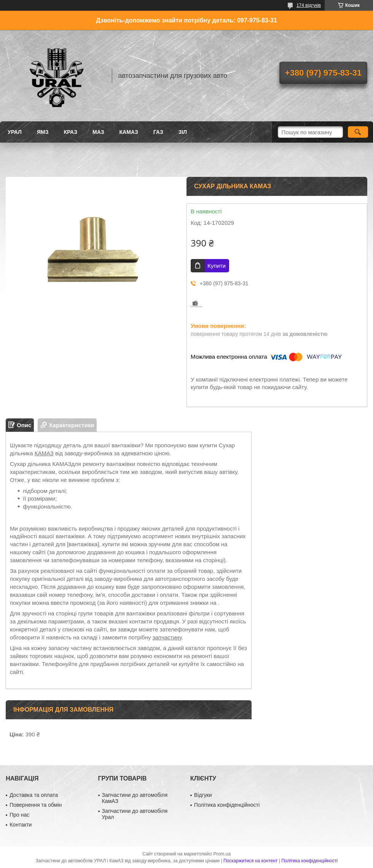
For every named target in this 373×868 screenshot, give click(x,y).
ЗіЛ (183, 132)
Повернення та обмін (36, 805)
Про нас (19, 815)
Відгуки (203, 795)
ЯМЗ (43, 132)
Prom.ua (222, 854)
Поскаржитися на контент (250, 861)
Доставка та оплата (34, 795)
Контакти (21, 825)
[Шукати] (358, 132)
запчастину (167, 637)
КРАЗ (70, 132)
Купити (217, 266)
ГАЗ (158, 132)
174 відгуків (309, 5)
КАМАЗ (129, 132)
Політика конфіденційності (227, 805)
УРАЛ (15, 132)
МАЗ (98, 132)
